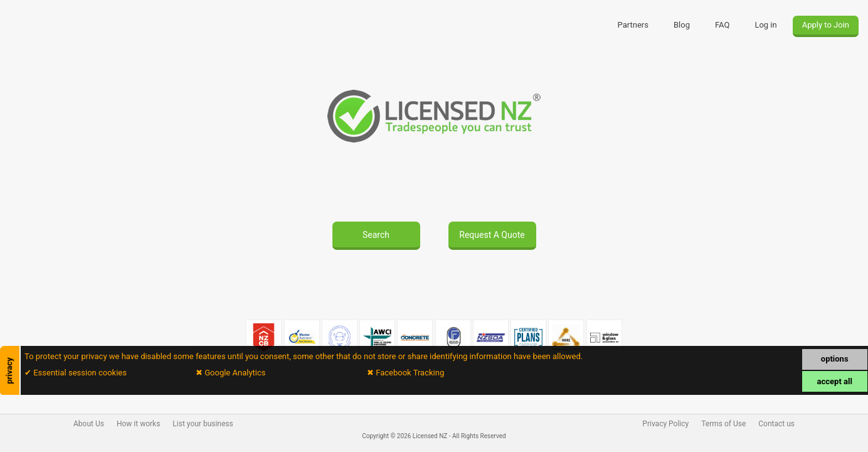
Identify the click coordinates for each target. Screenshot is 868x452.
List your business (203, 424)
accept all (835, 381)
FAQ (722, 25)
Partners (633, 25)
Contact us (776, 424)
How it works (138, 424)
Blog (682, 25)
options (835, 359)
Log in (765, 25)
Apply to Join (826, 25)
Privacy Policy (665, 424)
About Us (89, 424)
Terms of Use (723, 424)
